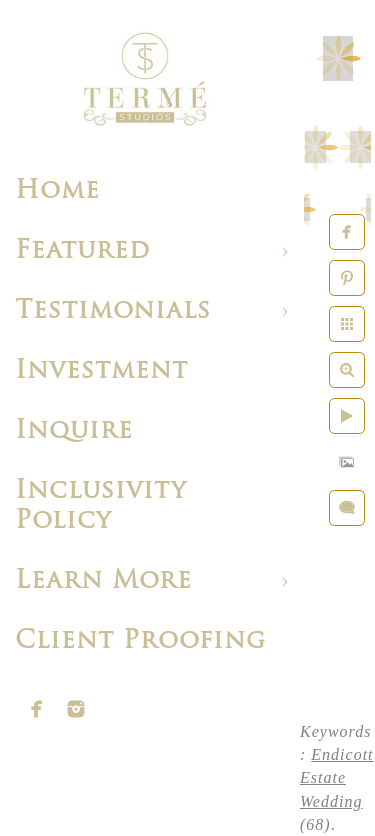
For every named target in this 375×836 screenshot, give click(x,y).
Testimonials (113, 311)
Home (57, 191)
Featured (82, 251)
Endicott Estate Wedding (337, 777)
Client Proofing (140, 641)
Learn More (103, 581)
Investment (101, 371)
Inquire (74, 431)
